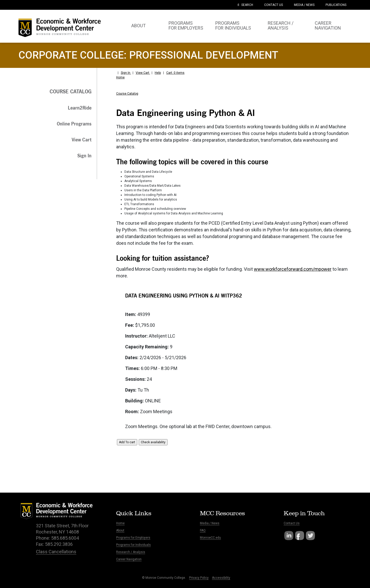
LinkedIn (289, 536)
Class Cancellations (56, 552)
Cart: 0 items (175, 73)
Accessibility (221, 578)
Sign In (126, 73)
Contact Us (292, 523)
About (120, 530)
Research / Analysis (131, 552)
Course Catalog (127, 94)
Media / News (210, 523)
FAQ (203, 530)
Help (158, 73)
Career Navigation (129, 559)
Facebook (300, 536)
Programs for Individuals (133, 545)
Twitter (310, 536)
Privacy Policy (199, 578)
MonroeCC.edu (210, 538)
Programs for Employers (133, 538)
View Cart (143, 73)
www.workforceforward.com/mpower (293, 269)
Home (120, 77)
